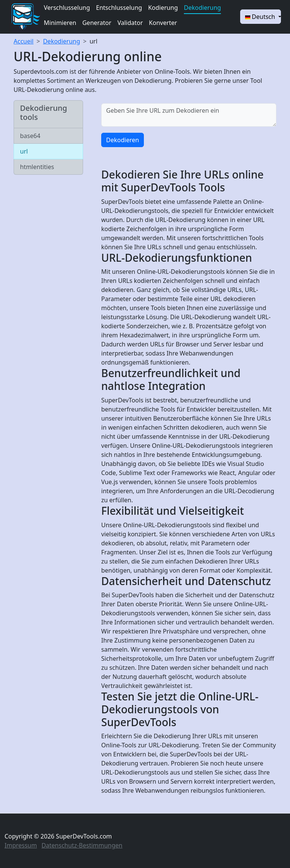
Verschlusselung (67, 8)
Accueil (24, 41)
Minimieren (60, 23)
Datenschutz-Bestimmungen (82, 845)
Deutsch (261, 17)
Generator (97, 23)
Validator (130, 23)
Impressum (21, 845)
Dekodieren (123, 140)
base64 (30, 136)
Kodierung (163, 8)
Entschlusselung (119, 8)
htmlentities (37, 167)
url (93, 41)
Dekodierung (202, 8)
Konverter (163, 23)
